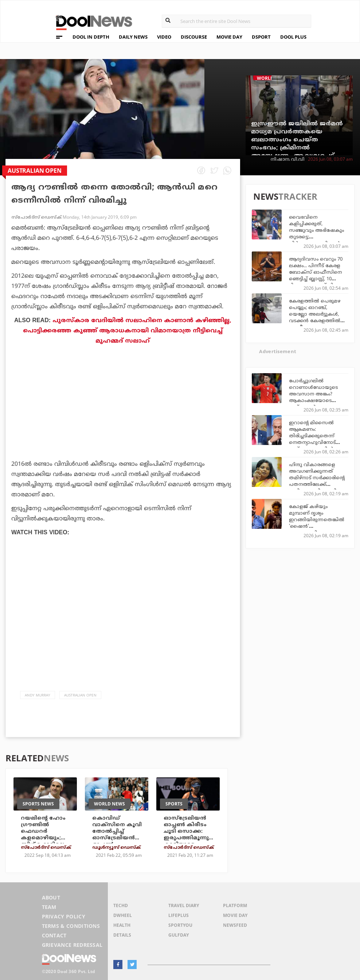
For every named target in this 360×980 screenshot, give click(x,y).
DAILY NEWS (133, 37)
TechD (121, 905)
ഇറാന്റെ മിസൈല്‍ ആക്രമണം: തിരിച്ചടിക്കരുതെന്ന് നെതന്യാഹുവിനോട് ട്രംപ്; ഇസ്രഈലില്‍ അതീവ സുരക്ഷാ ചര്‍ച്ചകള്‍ (312, 443)
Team (49, 907)
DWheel (123, 915)
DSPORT (261, 37)
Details (122, 935)
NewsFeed (235, 925)
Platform (235, 905)
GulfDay (179, 935)
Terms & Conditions (71, 926)
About (51, 897)
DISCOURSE (194, 37)
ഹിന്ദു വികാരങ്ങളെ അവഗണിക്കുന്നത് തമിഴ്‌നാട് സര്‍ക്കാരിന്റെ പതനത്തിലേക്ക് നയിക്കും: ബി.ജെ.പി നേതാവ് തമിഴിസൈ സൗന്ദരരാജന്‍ (317, 485)
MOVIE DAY (229, 37)
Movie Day (235, 915)
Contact (54, 935)
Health (122, 925)
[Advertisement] (123, 423)
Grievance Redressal (72, 945)
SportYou (180, 925)
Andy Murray (38, 695)
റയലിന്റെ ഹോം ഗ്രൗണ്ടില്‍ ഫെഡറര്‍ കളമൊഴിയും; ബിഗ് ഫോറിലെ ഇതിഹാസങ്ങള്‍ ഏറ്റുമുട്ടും (44, 838)
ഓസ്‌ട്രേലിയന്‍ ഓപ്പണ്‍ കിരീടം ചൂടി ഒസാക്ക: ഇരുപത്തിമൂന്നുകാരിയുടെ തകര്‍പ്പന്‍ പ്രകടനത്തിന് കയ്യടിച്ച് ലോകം (186, 841)
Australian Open (80, 695)
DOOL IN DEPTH (91, 37)
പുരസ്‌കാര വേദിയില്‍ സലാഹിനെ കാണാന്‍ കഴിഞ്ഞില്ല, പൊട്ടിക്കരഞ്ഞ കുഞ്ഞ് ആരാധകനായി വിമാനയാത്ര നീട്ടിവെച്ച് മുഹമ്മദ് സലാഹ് (127, 331)
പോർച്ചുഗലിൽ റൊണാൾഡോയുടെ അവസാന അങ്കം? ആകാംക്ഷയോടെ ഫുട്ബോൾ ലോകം (313, 394)
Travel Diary (184, 905)
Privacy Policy (64, 916)
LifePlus (179, 915)
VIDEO (164, 37)
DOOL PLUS (293, 37)
